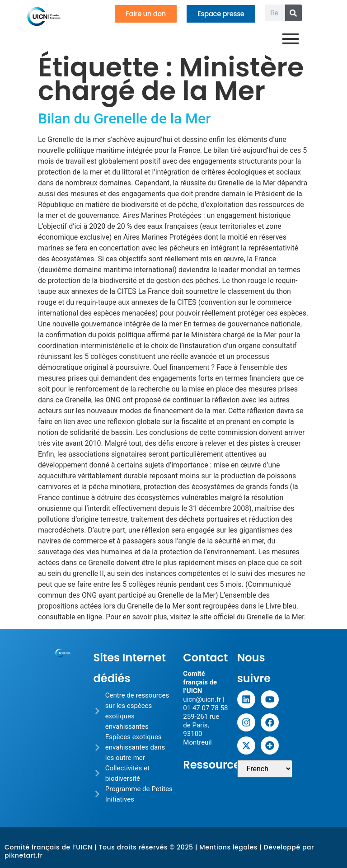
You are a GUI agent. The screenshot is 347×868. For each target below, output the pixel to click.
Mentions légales (228, 847)
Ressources (215, 765)
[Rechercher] (293, 13)
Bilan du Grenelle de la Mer (124, 118)
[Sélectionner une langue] (265, 769)
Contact (205, 658)
